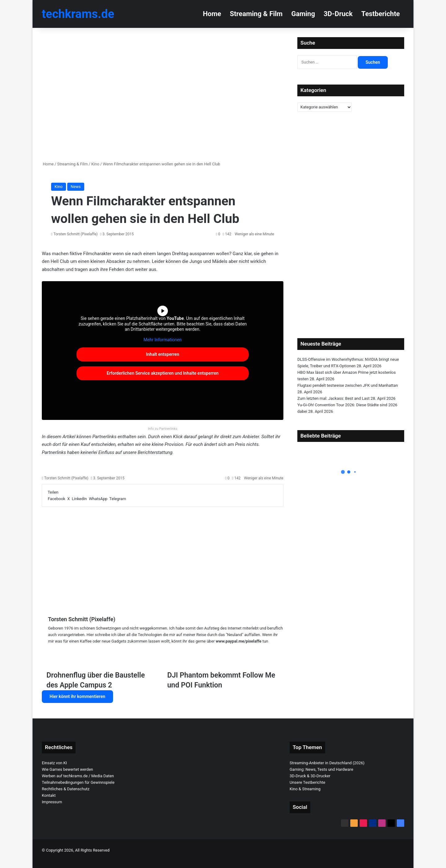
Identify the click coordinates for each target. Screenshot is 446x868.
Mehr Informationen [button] (162, 340)
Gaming (303, 14)
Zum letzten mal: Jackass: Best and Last (333, 398)
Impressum (52, 802)
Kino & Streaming (305, 789)
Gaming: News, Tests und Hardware (321, 769)
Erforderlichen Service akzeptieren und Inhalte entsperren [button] (162, 373)
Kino (95, 164)
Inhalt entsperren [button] (163, 354)
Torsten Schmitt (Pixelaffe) (75, 234)
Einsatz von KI (54, 763)
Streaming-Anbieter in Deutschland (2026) (327, 763)
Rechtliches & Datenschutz (66, 789)
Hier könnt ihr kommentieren (77, 696)
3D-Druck (338, 14)
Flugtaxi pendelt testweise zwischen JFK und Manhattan (348, 385)
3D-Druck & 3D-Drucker (310, 776)
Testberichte (380, 14)
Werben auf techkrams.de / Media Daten (78, 776)
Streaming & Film (256, 14)
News (76, 187)
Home (212, 14)
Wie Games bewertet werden (68, 769)
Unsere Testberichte (307, 782)
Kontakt (49, 795)
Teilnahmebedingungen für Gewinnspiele (78, 782)
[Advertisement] (163, 556)
